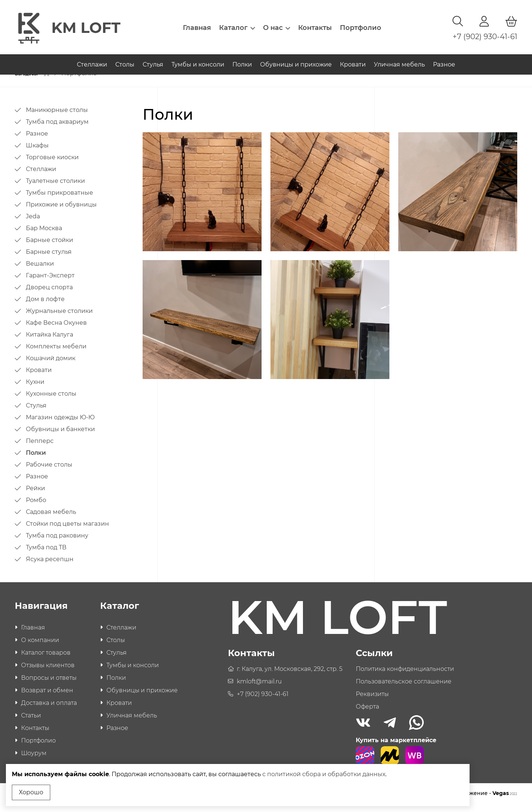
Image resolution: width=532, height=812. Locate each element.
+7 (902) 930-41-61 (485, 33)
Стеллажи (92, 59)
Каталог (237, 24)
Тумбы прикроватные (59, 201)
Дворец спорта (49, 296)
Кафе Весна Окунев (56, 331)
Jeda (33, 225)
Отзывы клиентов (48, 674)
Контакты (315, 24)
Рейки (35, 497)
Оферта (367, 715)
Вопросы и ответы (49, 686)
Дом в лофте (45, 308)
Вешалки (40, 272)
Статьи (31, 724)
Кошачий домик (51, 367)
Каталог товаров (46, 661)
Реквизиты (372, 702)
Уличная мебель (399, 59)
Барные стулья (49, 260)
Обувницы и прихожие (296, 59)
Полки (242, 59)
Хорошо (31, 792)
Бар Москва (44, 237)
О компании (40, 649)
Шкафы (37, 154)
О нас (277, 24)
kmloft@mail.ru (259, 690)
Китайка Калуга (50, 343)
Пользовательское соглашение (404, 690)
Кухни (35, 390)
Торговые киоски (52, 166)
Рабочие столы (49, 473)
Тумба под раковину (57, 544)
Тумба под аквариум (57, 130)
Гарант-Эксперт (50, 284)
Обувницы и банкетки (60, 438)
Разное (444, 59)
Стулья (153, 59)
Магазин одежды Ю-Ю (60, 426)
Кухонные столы (51, 402)
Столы (125, 59)
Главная (197, 24)
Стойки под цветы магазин (67, 532)
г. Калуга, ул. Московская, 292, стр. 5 (290, 677)
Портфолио (361, 24)
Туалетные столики (55, 189)
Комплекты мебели (56, 355)
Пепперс (40, 449)
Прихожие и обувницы (61, 213)
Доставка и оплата (49, 711)
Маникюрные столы (57, 118)
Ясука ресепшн (50, 568)
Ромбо (36, 509)
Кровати (353, 59)
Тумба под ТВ (46, 556)
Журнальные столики (59, 319)
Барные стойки (50, 248)
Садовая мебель (51, 520)
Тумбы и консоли (198, 59)
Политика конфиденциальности (405, 677)
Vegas (505, 802)
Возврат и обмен (47, 699)
